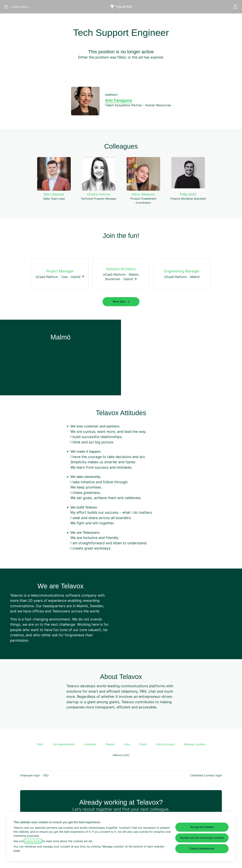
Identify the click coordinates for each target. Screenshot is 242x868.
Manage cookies (195, 744)
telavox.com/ (121, 755)
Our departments (64, 744)
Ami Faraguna (118, 100)
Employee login (30, 775)
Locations (90, 744)
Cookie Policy (33, 841)
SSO (46, 775)
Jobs (127, 744)
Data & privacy (165, 744)
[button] (235, 7)
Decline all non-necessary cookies (202, 838)
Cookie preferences (202, 849)
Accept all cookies (202, 827)
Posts (143, 744)
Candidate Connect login (206, 775)
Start (40, 744)
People (110, 744)
